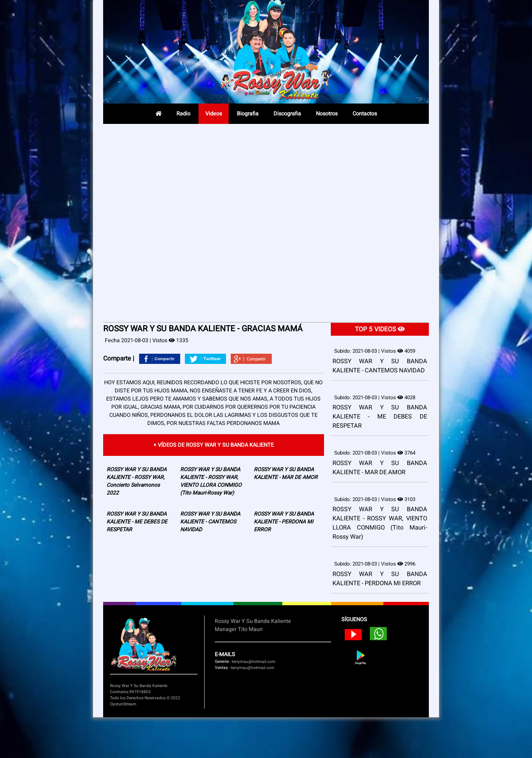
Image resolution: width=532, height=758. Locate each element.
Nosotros (327, 114)
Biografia (248, 114)
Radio (183, 114)
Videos (214, 114)
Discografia (287, 114)
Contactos (365, 114)
